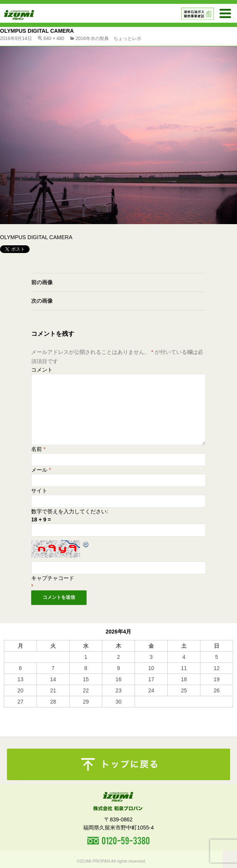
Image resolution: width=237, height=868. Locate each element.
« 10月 (12, 711)
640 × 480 (54, 39)
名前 (38, 449)
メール (41, 470)
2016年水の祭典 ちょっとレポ (108, 39)
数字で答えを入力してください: (70, 511)
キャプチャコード (53, 578)
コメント (42, 370)
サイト (39, 491)
